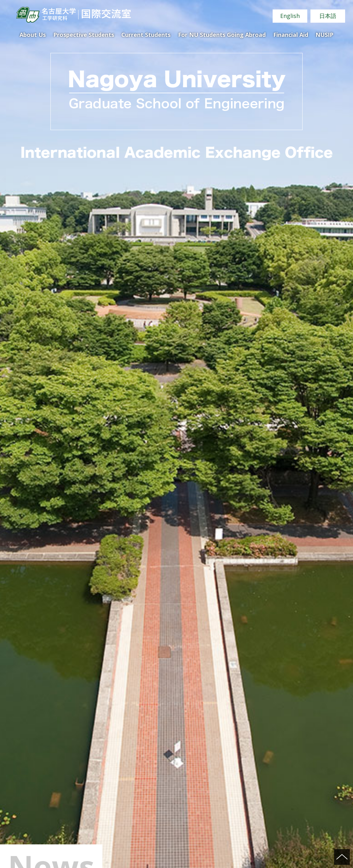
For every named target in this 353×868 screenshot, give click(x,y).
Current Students (146, 35)
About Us (33, 35)
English (290, 16)
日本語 (328, 16)
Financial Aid (291, 35)
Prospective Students (84, 35)
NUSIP (324, 35)
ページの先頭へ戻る (342, 857)
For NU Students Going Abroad (222, 35)
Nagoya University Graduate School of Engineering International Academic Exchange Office (73, 15)
